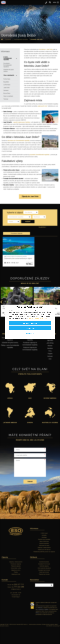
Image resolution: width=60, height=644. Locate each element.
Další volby (30, 333)
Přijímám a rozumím (30, 323)
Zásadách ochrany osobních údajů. (38, 318)
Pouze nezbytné (30, 328)
